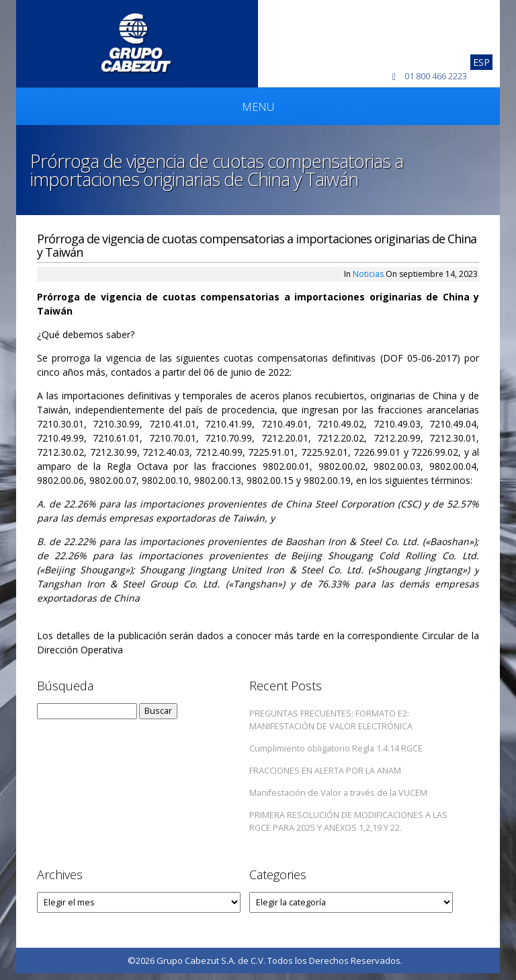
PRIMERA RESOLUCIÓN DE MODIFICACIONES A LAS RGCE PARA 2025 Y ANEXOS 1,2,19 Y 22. (348, 821)
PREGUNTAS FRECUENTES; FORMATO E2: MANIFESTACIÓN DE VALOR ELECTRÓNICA (331, 720)
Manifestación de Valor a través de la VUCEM (338, 793)
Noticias (368, 274)
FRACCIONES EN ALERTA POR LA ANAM (325, 771)
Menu (258, 107)
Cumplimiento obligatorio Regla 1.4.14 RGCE (336, 748)
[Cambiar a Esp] (481, 62)
